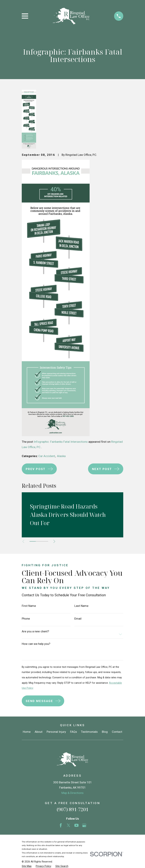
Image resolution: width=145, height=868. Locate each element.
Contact (117, 732)
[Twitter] (69, 825)
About (39, 732)
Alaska (61, 456)
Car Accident (47, 456)
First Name (29, 606)
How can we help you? (36, 644)
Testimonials (89, 732)
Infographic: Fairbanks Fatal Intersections (61, 442)
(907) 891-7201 (72, 809)
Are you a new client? (35, 631)
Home (27, 732)
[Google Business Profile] (84, 825)
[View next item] (55, 541)
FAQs (74, 732)
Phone (26, 619)
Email (78, 619)
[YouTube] (76, 825)
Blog (105, 732)
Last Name (81, 606)
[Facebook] (61, 825)
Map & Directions (72, 793)
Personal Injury (56, 732)
